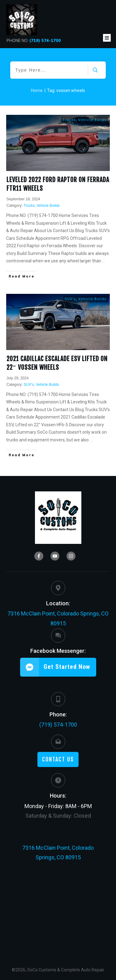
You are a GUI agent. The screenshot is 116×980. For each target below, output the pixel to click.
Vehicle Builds (92, 120)
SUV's (70, 299)
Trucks (69, 120)
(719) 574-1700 (58, 725)
